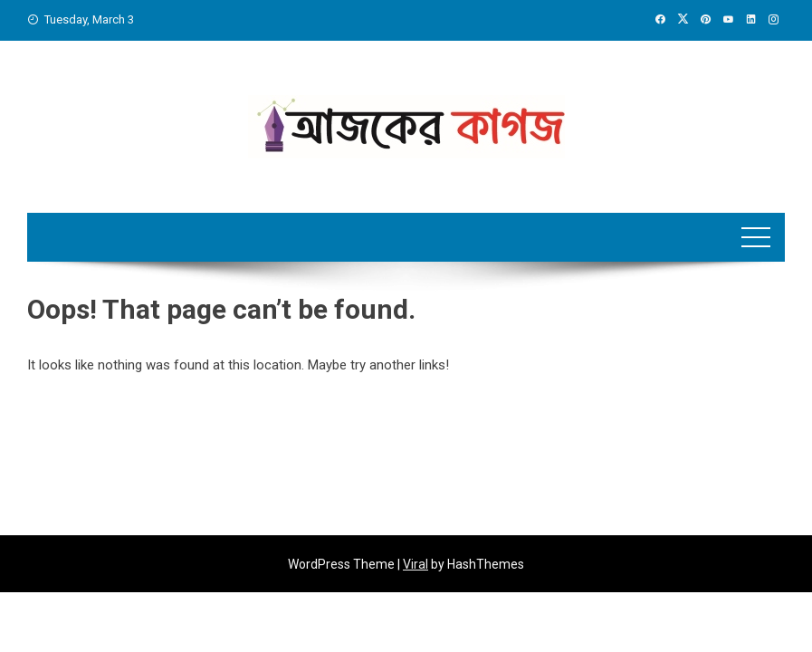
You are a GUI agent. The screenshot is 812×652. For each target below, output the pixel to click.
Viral (416, 564)
